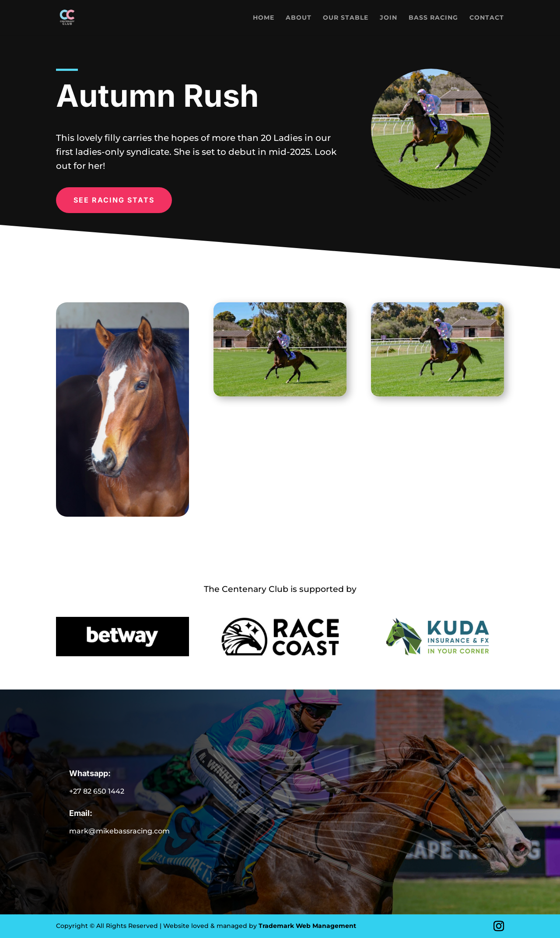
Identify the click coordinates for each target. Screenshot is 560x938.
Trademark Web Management (307, 926)
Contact (487, 18)
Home (264, 18)
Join (388, 18)
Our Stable (346, 18)
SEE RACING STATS (114, 200)
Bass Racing (433, 18)
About (299, 18)
